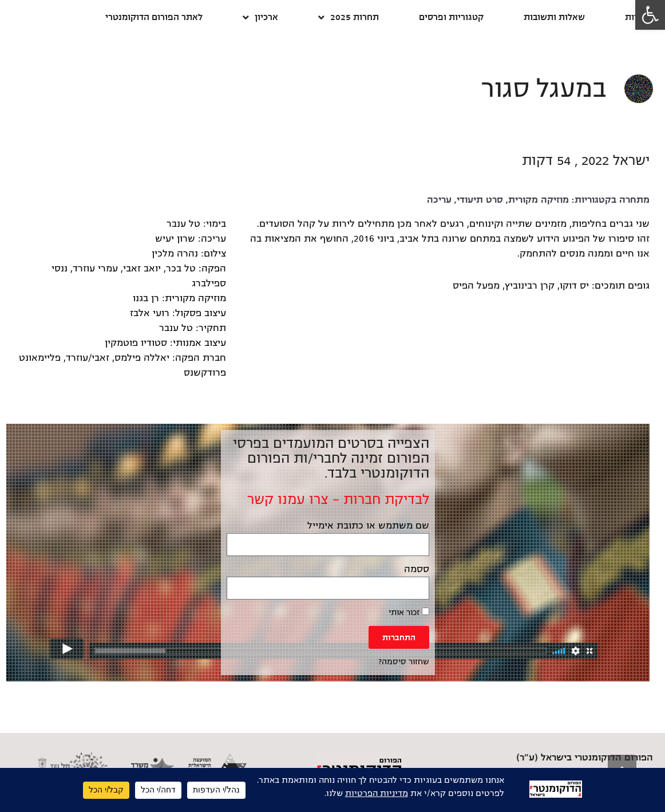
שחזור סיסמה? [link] (404, 662)
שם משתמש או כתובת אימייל (368, 526)
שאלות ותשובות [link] (554, 17)
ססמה (417, 569)
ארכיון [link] (260, 17)
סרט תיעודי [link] (480, 200)
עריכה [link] (439, 200)
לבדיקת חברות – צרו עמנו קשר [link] (338, 499)
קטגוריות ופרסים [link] (451, 17)
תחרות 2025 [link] (349, 17)
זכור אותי (409, 612)
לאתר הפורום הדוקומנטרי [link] (154, 17)
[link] (650, 15)
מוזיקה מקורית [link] (539, 200)
